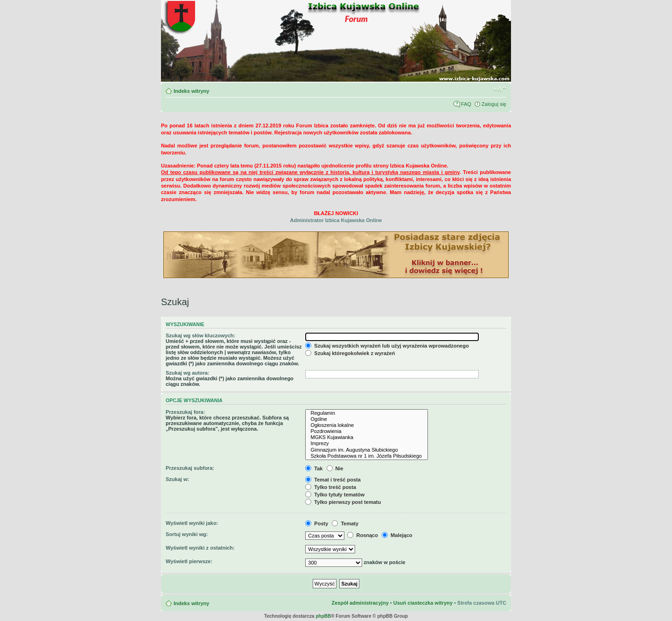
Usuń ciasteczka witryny (423, 603)
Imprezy (367, 443)
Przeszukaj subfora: (190, 468)
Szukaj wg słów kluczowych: (200, 335)
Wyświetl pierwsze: (189, 561)
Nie (335, 468)
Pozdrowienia (367, 431)
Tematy (345, 523)
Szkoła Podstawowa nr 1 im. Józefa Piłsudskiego (367, 456)
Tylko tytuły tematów (335, 495)
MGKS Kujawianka (367, 437)
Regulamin (367, 413)
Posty (317, 523)
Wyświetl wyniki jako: (192, 523)
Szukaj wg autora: (188, 373)
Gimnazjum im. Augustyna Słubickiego (367, 450)
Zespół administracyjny (360, 603)
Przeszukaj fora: (185, 412)
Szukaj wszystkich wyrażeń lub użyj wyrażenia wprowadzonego (387, 346)
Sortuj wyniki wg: (187, 534)
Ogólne (367, 419)
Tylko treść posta (331, 487)
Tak (314, 468)
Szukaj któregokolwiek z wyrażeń (350, 353)
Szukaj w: (177, 479)
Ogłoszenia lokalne (367, 425)
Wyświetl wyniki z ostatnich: (200, 548)
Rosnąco (363, 535)
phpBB (323, 616)
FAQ (466, 104)
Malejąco (397, 535)
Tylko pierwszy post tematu (343, 502)
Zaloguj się (494, 104)
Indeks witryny (191, 91)
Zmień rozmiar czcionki (500, 89)
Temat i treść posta (333, 480)
